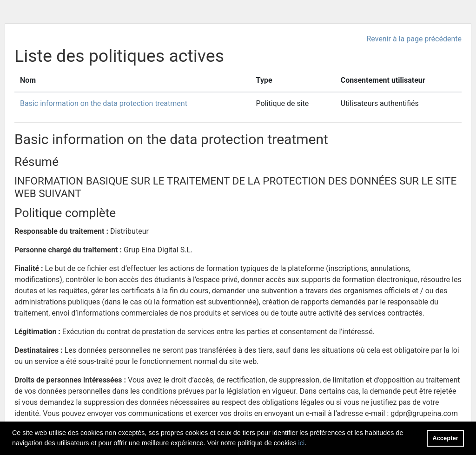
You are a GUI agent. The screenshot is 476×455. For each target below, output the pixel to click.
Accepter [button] (445, 438)
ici (302, 443)
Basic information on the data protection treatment (104, 103)
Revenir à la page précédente (414, 39)
